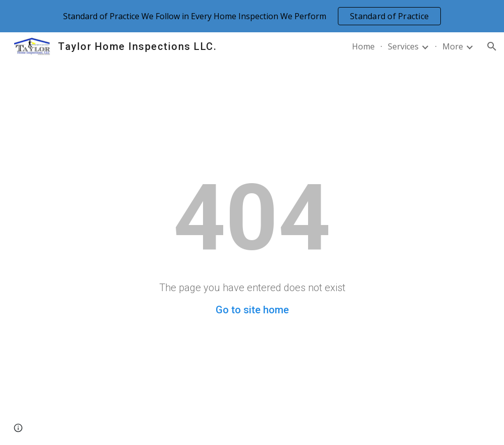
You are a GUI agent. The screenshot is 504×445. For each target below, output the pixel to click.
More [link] (453, 46)
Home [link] (363, 46)
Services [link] (403, 46)
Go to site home (252, 310)
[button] (492, 46)
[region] (252, 16)
